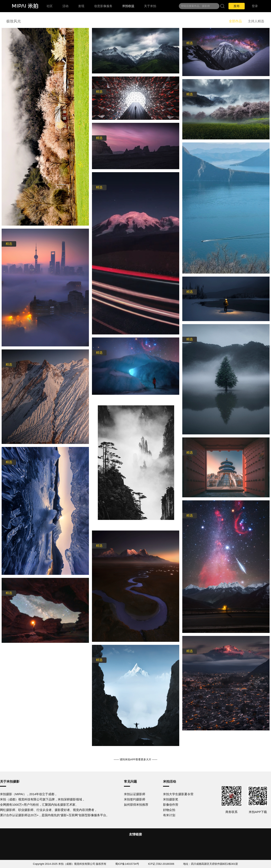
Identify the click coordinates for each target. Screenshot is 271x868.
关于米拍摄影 (10, 782)
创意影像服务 (103, 6)
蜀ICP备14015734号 (127, 864)
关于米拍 (150, 6)
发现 (81, 6)
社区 (50, 6)
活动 (65, 6)
